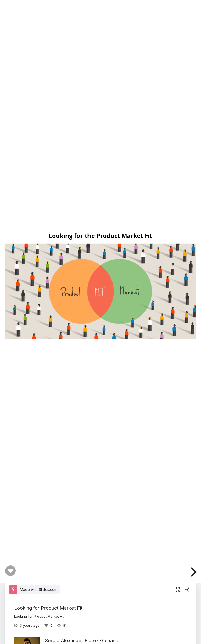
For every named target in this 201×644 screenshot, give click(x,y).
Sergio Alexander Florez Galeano (82, 640)
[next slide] (193, 572)
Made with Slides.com (39, 589)
